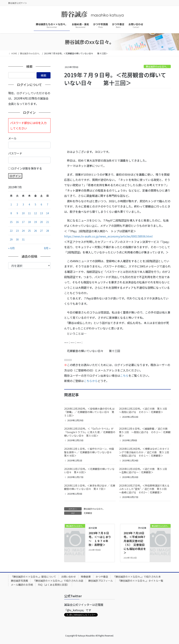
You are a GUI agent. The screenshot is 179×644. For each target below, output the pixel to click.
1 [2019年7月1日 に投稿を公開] (11, 204)
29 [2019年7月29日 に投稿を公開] (11, 239)
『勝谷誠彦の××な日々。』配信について (33, 577)
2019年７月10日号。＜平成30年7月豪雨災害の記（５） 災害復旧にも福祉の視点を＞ (135, 543)
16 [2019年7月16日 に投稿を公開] (17, 222)
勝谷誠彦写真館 (19, 581)
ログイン (15, 176)
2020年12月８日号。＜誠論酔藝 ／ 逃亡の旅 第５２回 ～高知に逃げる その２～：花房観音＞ (145, 432)
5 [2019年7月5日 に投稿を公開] (35, 204)
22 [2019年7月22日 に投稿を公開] (11, 231)
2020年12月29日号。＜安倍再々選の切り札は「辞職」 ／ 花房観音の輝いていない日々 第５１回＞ (89, 412)
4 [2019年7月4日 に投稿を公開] (29, 204)
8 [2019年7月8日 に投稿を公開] (11, 213)
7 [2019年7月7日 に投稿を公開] (48, 204)
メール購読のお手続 (22, 585)
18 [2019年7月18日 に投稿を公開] (29, 222)
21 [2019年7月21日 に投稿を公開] (48, 222)
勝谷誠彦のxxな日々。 (157, 66)
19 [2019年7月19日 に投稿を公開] (35, 222)
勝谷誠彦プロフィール (101, 581)
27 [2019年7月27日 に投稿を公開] (41, 231)
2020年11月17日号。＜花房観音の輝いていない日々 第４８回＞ (89, 471)
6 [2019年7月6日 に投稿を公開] (41, 204)
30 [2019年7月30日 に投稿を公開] (17, 239)
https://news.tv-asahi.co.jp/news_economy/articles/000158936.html (108, 236)
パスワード (15, 153)
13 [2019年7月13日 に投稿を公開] (41, 213)
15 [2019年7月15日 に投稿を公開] (11, 222)
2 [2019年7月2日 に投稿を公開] (17, 204)
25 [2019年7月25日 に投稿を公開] (29, 231)
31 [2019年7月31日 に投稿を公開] (23, 239)
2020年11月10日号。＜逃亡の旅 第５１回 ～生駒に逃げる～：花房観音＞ (144, 471)
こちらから (91, 381)
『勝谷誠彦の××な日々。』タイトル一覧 (140, 581)
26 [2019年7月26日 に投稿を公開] (35, 231)
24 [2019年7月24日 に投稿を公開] (23, 231)
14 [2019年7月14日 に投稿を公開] (48, 213)
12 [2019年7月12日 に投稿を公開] (35, 213)
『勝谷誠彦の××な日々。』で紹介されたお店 (58, 581)
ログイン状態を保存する (27, 168)
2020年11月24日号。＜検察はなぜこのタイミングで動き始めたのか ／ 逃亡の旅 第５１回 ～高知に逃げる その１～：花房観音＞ (145, 452)
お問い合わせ (69, 577)
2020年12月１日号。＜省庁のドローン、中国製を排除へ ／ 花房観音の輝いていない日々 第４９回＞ (89, 452)
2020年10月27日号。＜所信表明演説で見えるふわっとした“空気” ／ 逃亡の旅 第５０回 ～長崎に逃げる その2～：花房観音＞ (144, 489)
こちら (124, 376)
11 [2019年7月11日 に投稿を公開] (29, 213)
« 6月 (11, 248)
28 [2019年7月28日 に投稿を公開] (48, 231)
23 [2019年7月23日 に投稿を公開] (17, 231)
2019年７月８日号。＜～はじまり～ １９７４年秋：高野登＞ (100, 539)
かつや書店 (102, 577)
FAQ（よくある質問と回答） (54, 585)
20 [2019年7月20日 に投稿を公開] (41, 222)
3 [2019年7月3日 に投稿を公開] (23, 204)
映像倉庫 (86, 577)
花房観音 (88, 513)
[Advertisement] (117, 119)
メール (12, 138)
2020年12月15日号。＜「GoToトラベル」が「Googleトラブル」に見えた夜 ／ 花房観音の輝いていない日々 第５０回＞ (90, 432)
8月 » (47, 248)
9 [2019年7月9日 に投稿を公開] (17, 213)
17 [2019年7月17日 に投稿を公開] (23, 222)
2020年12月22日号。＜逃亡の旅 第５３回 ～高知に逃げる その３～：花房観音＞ (144, 410)
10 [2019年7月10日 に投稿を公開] (23, 213)
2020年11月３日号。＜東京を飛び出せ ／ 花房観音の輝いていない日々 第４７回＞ (90, 487)
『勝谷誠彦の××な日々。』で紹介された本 (137, 577)
